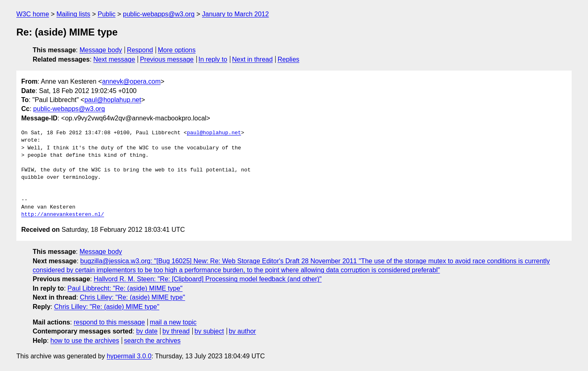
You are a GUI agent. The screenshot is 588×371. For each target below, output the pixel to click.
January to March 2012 (236, 14)
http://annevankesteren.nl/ (63, 215)
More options (177, 50)
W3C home (33, 14)
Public (107, 14)
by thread (176, 331)
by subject (209, 331)
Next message (114, 59)
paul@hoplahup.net (113, 100)
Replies (288, 59)
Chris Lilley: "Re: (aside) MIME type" (133, 297)
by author (242, 331)
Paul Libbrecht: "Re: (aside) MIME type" (125, 288)
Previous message (167, 59)
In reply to (213, 59)
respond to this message (109, 322)
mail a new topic (173, 322)
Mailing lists (73, 14)
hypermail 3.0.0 (129, 356)
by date (147, 331)
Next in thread (252, 59)
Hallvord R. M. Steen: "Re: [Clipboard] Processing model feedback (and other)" (207, 279)
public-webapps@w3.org (159, 14)
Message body (101, 50)
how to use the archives (85, 341)
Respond (140, 50)
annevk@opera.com (131, 81)
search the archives (153, 341)
